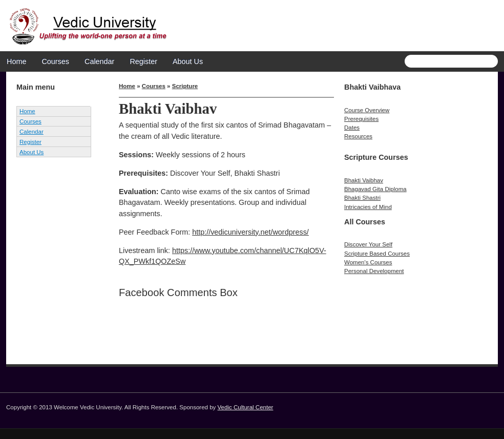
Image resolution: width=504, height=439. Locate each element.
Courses (55, 61)
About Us (188, 61)
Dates (352, 128)
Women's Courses (368, 262)
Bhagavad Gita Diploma (375, 189)
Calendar (99, 61)
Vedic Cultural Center (246, 407)
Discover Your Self (368, 244)
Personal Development (374, 271)
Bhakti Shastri (362, 198)
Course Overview (367, 110)
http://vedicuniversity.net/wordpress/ (250, 232)
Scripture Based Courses (377, 254)
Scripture (185, 86)
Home (16, 61)
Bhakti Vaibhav (364, 180)
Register (143, 61)
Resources (358, 136)
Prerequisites (361, 119)
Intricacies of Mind (368, 207)
